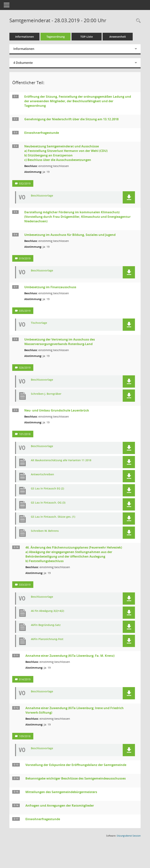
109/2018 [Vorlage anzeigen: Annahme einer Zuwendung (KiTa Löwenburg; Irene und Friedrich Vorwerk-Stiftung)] (25, 736)
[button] (129, 197)
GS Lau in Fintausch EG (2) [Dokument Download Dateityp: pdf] (47, 489)
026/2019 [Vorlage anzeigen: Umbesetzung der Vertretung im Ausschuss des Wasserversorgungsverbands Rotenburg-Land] (25, 368)
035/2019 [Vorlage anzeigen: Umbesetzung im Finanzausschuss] (25, 311)
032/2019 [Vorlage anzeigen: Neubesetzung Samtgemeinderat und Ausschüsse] (25, 183)
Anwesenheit (118, 37)
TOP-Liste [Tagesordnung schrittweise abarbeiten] (87, 37)
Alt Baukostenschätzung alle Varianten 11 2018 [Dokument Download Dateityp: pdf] (61, 460)
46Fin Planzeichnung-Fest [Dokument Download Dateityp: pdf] (47, 639)
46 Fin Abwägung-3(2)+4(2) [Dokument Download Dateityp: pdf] (47, 611)
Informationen (25, 37)
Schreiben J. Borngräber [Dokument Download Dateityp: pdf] (46, 394)
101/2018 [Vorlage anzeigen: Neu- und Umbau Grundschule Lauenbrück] (25, 434)
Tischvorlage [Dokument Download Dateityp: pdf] (39, 323)
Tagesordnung (56, 37)
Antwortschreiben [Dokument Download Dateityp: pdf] (42, 474)
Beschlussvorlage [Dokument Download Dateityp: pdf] (42, 196)
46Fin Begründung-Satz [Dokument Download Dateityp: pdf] (46, 625)
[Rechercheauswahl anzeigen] (137, 21)
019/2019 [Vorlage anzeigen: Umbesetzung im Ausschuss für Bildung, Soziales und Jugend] (25, 258)
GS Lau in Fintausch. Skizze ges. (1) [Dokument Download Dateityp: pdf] (53, 517)
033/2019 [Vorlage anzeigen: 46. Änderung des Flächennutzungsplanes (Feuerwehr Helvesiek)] (25, 585)
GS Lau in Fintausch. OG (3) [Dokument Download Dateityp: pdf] (48, 503)
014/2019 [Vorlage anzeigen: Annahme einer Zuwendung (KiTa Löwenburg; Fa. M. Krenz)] (25, 679)
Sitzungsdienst (129, 836)
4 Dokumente (23, 63)
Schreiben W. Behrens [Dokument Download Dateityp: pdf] (45, 531)
